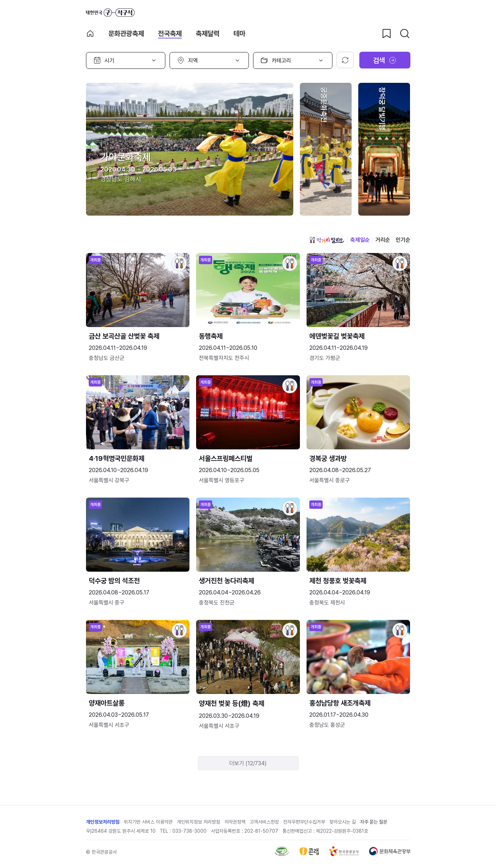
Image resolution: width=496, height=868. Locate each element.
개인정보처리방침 (103, 822)
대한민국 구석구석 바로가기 (110, 13)
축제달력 (208, 34)
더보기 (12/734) (248, 763)
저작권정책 (235, 822)
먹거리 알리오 (327, 240)
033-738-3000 (189, 831)
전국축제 (170, 34)
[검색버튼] (405, 34)
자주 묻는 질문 (374, 822)
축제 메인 (90, 34)
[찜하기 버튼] (387, 34)
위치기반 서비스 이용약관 (148, 822)
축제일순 (360, 240)
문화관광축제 (126, 34)
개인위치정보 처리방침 (199, 822)
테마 (239, 34)
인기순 (403, 240)
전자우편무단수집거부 (304, 822)
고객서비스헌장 (264, 822)
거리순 (383, 240)
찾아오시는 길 (343, 822)
